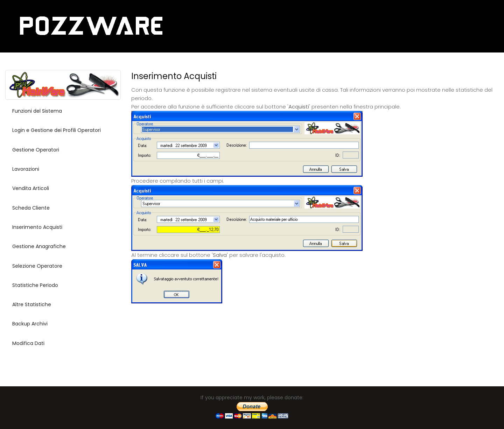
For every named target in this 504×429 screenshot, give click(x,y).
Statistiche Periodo (35, 285)
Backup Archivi (30, 324)
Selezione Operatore (37, 266)
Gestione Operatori (36, 150)
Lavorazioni (26, 169)
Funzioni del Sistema (37, 111)
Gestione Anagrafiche (39, 246)
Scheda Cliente (31, 208)
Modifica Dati (28, 343)
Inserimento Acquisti (37, 227)
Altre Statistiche (32, 304)
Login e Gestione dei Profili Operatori (57, 130)
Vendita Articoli (31, 188)
